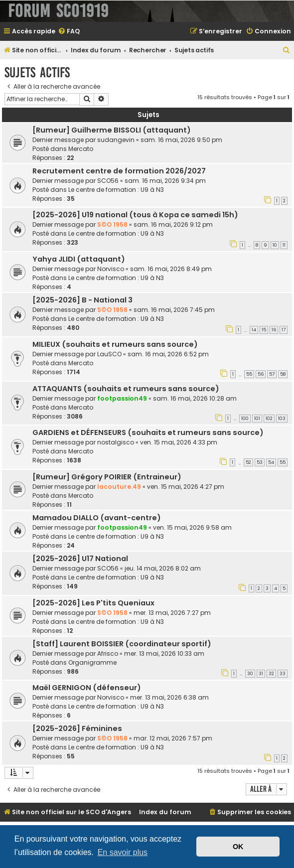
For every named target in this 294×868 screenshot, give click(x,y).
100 (245, 419)
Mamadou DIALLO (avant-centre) (97, 518)
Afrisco (108, 653)
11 (284, 245)
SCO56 (108, 181)
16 (274, 330)
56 (261, 374)
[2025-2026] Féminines (77, 728)
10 (275, 245)
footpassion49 (122, 398)
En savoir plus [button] (123, 852)
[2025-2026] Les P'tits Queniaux (93, 603)
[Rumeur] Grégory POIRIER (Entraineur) (107, 477)
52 (248, 462)
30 (250, 674)
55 (249, 374)
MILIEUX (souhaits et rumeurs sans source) (115, 344)
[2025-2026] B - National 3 (82, 300)
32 (271, 674)
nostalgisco (116, 442)
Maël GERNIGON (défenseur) (87, 688)
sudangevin (116, 140)
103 (282, 419)
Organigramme (92, 662)
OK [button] (238, 847)
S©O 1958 (112, 224)
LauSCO (109, 354)
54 (271, 462)
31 (261, 674)
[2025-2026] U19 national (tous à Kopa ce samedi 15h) (135, 215)
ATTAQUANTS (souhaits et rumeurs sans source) (126, 389)
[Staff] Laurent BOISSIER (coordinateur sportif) (122, 644)
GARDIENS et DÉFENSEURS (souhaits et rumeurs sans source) (148, 433)
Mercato (81, 149)
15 (264, 330)
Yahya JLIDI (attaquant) (79, 259)
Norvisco (111, 269)
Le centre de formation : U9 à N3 (116, 190)
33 (283, 674)
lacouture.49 (119, 487)
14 (254, 330)
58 (283, 374)
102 (269, 419)
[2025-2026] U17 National (80, 559)
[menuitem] (69, 32)
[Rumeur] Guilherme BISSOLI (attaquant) (112, 130)
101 (257, 419)
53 (260, 462)
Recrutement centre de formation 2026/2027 (119, 171)
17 (284, 330)
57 (272, 374)
